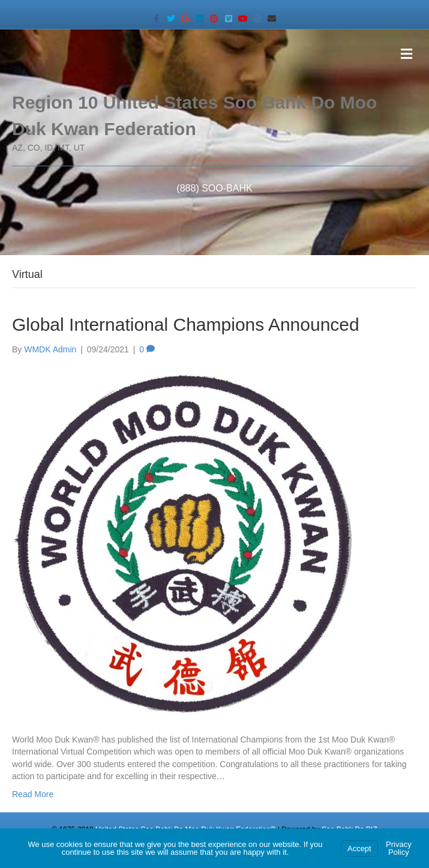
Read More (33, 794)
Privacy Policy (399, 848)
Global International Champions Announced (186, 324)
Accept (359, 848)
